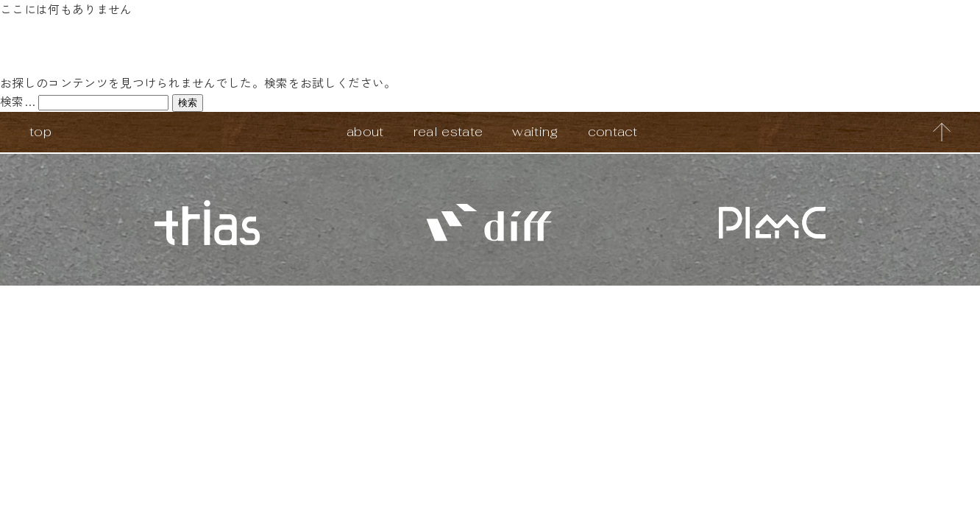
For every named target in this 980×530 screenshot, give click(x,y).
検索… (18, 101)
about (365, 131)
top (40, 131)
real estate (448, 131)
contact (613, 131)
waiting (535, 131)
